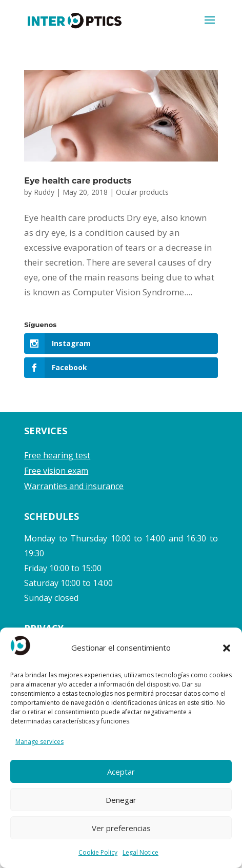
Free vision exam (56, 471)
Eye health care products (78, 181)
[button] (227, 648)
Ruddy (44, 192)
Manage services (39, 742)
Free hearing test (57, 455)
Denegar (121, 800)
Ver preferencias (121, 828)
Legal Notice (140, 852)
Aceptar (121, 772)
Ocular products (142, 192)
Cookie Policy (98, 852)
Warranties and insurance (74, 486)
